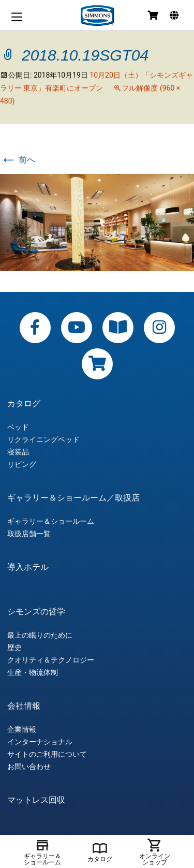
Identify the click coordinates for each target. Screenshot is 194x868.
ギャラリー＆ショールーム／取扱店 (73, 498)
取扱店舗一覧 (29, 534)
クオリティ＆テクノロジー (51, 660)
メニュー (17, 17)
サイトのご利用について (47, 754)
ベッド (18, 427)
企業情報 (22, 729)
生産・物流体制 (33, 672)
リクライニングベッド (43, 439)
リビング (22, 464)
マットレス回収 (36, 800)
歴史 (14, 648)
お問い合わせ (29, 767)
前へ (18, 160)
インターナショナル (40, 742)
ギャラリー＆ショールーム (51, 521)
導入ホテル (28, 567)
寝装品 (18, 452)
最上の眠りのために (40, 635)
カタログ (24, 404)
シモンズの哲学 (36, 612)
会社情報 (24, 706)
